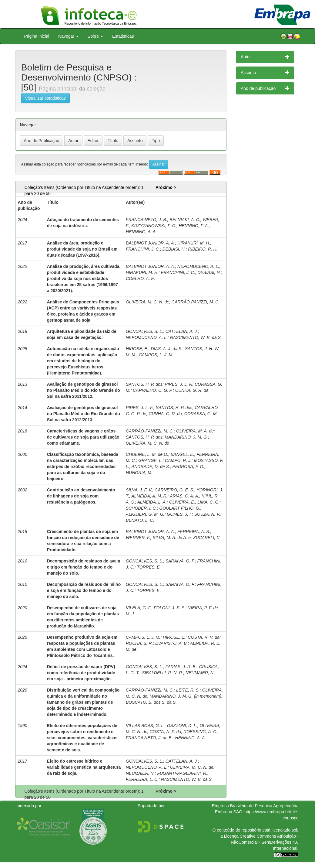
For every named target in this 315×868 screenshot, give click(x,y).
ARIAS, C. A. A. (184, 496)
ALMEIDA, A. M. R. (149, 496)
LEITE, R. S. (188, 690)
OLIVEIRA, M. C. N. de (147, 302)
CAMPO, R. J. (178, 460)
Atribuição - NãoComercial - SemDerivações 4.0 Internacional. (265, 842)
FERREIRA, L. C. (142, 779)
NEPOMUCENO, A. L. (198, 266)
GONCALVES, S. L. (144, 331)
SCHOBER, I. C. (141, 508)
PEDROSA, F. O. (188, 466)
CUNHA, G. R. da (192, 390)
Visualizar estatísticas (45, 98)
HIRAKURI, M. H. (194, 243)
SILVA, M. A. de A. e (172, 538)
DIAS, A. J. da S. (167, 349)
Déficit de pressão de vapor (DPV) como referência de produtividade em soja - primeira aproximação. (81, 673)
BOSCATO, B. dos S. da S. (151, 702)
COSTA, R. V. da (204, 637)
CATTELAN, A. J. (182, 331)
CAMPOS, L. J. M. (156, 355)
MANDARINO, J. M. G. (186, 437)
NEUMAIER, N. (200, 673)
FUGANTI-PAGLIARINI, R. (182, 773)
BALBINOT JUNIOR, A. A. (150, 243)
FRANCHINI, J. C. (143, 249)
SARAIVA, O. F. (180, 561)
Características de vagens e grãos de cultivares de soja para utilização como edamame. (83, 437)
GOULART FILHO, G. (180, 508)
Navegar (68, 36)
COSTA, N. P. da (165, 732)
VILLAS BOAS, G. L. (145, 726)
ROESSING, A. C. (200, 732)
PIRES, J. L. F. (179, 384)
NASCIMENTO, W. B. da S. (196, 337)
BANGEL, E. (183, 454)
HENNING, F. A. (194, 226)
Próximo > (166, 187)
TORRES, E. (149, 567)
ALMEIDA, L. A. (152, 502)
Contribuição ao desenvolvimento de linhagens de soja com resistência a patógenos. (81, 496)
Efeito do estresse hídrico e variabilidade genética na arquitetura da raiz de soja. (84, 767)
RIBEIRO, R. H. (203, 249)
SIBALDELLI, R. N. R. (163, 673)
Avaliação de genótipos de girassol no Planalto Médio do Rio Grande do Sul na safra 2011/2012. (84, 390)
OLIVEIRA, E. (182, 502)
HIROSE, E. (137, 349)
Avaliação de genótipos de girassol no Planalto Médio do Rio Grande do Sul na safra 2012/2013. (84, 414)
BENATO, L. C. (140, 520)
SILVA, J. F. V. (139, 490)
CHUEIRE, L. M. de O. (147, 454)
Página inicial (37, 36)
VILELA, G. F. (139, 608)
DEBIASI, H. (174, 249)
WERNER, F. (138, 538)
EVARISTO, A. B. (171, 643)
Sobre (95, 36)
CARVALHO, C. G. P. (153, 390)
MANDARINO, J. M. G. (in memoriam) (185, 696)
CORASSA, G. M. (201, 414)
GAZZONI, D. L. (182, 726)
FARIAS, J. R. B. (181, 667)
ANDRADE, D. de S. (151, 466)
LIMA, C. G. (208, 502)
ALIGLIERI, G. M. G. (145, 514)
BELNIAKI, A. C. (185, 220)
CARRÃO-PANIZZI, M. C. (196, 302)
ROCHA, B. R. (139, 643)
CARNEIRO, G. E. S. (174, 490)
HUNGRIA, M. (139, 473)
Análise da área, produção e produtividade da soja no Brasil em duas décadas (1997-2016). (82, 249)
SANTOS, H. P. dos (144, 384)
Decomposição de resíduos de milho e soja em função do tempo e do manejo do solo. (84, 590)
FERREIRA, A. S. (194, 531)
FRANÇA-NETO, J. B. (147, 220)
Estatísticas (123, 36)
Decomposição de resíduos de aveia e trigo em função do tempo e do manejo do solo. (84, 567)
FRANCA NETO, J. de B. (149, 738)
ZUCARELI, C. (207, 538)
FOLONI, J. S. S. (170, 608)
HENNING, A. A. (141, 232)
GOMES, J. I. (179, 514)
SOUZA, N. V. (207, 514)
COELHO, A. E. (141, 279)
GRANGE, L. (150, 460)
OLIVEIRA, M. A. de (195, 431)
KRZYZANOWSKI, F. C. (154, 226)
